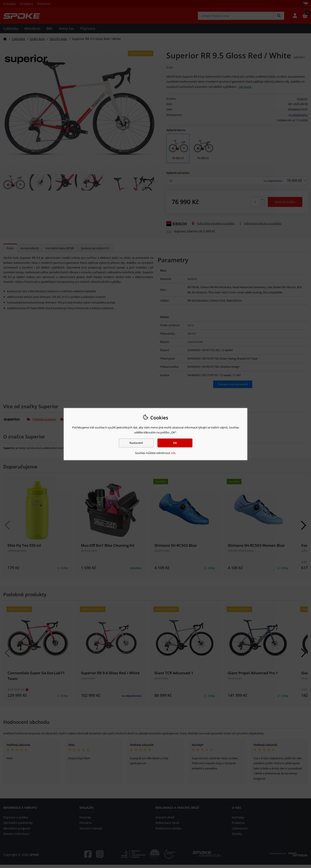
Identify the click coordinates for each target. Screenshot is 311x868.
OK (175, 443)
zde (173, 453)
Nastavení (136, 443)
